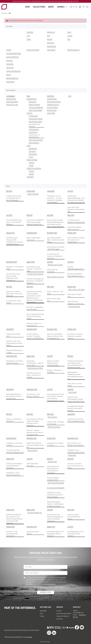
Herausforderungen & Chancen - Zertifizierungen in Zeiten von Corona (55, 504)
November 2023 (52, 329)
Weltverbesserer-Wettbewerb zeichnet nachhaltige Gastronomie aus (75, 376)
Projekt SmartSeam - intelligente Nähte (53, 479)
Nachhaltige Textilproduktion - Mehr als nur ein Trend (35, 363)
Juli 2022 (50, 389)
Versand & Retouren (12, 57)
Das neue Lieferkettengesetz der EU (75, 268)
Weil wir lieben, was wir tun (55, 277)
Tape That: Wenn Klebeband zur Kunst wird (75, 303)
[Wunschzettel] (84, 7)
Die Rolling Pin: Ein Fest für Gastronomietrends (15, 362)
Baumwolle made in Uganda (33, 533)
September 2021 (73, 438)
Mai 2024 (9, 287)
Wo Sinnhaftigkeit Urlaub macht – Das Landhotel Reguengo (14, 222)
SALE (70, 96)
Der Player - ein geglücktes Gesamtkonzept (35, 308)
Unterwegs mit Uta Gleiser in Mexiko (14, 444)
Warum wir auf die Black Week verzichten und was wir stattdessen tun (55, 336)
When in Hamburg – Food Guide (55, 293)
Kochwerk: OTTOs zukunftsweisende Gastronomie (12, 534)
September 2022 (32, 389)
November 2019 (32, 527)
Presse (29, 39)
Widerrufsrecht (52, 46)
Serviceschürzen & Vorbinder (34, 125)
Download (9, 60)
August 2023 (31, 356)
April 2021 (71, 459)
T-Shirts (31, 165)
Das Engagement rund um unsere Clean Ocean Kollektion (76, 534)
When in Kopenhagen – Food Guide (34, 239)
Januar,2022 (71, 414)
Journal (70, 36)
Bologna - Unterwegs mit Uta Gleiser (55, 371)
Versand (30, 637)
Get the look (10, 67)
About (69, 32)
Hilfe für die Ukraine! (54, 427)
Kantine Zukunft (32, 450)
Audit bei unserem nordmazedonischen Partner (74, 517)
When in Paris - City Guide (76, 289)
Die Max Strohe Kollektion (35, 274)
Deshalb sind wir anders (55, 265)
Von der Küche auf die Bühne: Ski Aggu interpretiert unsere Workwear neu (13, 277)
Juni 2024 (70, 262)
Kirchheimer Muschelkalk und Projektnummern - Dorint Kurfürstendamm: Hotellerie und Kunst (75, 364)
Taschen (31, 171)
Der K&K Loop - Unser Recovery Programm (33, 395)
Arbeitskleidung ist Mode (35, 368)
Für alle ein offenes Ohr (35, 513)
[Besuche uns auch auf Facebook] (77, 628)
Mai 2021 (50, 459)
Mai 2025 (30, 215)
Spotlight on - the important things (15, 268)
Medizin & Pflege (32, 160)
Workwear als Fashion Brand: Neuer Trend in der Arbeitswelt (14, 294)
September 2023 (12, 356)
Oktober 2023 (72, 329)
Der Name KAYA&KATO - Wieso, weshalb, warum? (75, 275)
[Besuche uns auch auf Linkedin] (54, 633)
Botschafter (10, 64)
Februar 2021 (10, 510)
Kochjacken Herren (12, 102)
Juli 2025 (70, 191)
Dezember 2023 (32, 329)
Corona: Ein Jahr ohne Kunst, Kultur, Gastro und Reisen (75, 466)
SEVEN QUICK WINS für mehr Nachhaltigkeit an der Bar (35, 445)
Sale (69, 39)
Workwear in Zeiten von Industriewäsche (34, 325)
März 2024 (50, 287)
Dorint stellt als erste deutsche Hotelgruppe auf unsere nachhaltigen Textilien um (55, 518)
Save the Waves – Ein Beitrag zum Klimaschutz (75, 444)
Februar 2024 (72, 287)
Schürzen (30, 113)
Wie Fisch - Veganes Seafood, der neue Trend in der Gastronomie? (35, 433)
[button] (76, 7)
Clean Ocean (51, 113)
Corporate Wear (52, 99)
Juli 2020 (50, 510)
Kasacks (31, 163)
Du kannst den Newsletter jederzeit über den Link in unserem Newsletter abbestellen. (44, 587)
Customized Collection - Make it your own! (75, 228)
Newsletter (30, 32)
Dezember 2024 (32, 233)
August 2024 (31, 262)
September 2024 (12, 262)
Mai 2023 (70, 356)
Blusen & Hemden (34, 104)
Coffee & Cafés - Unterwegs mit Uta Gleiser (55, 423)
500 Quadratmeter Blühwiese (32, 465)
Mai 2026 (9, 191)
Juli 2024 (50, 262)
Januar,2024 (10, 329)
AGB (48, 36)
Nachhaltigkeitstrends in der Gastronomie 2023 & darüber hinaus (14, 396)
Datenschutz (51, 32)
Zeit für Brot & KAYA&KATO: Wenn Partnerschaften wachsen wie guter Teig (35, 222)
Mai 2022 (9, 414)
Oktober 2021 (51, 438)
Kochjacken (32, 102)
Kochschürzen (33, 116)
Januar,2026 (51, 191)
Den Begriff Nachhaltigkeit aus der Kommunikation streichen (76, 408)
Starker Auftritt (52, 462)
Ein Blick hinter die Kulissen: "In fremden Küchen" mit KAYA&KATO (34, 336)
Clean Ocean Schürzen (36, 140)
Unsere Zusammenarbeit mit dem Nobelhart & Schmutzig (14, 466)
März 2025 (71, 215)
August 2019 (51, 527)
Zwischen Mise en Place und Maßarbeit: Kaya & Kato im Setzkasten (14, 198)
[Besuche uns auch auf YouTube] (82, 628)
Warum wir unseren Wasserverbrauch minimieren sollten (53, 363)
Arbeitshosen (33, 148)
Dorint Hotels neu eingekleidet (52, 271)
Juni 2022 (70, 389)
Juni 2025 (9, 215)
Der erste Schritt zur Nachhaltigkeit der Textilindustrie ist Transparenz (53, 470)
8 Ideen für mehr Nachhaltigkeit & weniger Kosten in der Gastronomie (76, 399)
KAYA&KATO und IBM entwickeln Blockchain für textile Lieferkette (55, 495)
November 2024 (52, 233)
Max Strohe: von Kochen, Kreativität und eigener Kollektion (75, 336)
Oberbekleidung (32, 99)
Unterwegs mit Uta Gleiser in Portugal (55, 444)
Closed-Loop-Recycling (13, 71)
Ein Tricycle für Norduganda (56, 488)
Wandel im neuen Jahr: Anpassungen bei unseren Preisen (14, 343)
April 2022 (30, 414)
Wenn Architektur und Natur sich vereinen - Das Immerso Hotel (76, 240)
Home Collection (34, 143)
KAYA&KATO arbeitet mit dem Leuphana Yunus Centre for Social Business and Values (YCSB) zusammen (14, 519)
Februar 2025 (10, 233)
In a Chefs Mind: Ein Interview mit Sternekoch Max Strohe (55, 256)
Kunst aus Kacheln (74, 306)
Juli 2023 (50, 356)
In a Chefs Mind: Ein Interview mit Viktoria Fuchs (76, 221)
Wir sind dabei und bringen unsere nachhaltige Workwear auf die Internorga (35, 422)
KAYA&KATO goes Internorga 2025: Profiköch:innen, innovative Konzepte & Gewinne (15, 241)
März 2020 (71, 510)
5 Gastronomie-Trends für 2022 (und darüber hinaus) (76, 420)
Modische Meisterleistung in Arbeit (14, 351)
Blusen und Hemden (33, 50)
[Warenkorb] (87, 7)
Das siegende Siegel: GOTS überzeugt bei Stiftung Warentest (55, 534)
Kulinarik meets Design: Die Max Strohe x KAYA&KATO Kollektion (35, 281)
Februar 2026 (31, 191)
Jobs (28, 36)
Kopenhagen (72, 455)
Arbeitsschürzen (34, 129)
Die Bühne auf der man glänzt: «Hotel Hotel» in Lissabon (34, 375)
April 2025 (50, 215)
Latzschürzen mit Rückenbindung (34, 136)
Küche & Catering (52, 107)
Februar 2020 (10, 527)
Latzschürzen (33, 132)
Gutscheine (30, 177)
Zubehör (31, 174)
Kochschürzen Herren (35, 121)
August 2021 (10, 459)
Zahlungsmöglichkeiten (14, 53)
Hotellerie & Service (53, 104)
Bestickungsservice (73, 50)
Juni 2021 (30, 459)
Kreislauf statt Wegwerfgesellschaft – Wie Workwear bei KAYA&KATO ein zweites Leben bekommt (76, 199)
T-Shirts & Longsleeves (36, 107)
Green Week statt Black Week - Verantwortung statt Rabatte (55, 240)
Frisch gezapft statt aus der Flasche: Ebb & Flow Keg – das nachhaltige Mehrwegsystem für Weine (56, 397)
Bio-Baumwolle (52, 110)
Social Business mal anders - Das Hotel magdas (56, 248)
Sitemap (50, 39)
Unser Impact (72, 392)
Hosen (29, 146)
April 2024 (30, 287)
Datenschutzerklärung (49, 584)
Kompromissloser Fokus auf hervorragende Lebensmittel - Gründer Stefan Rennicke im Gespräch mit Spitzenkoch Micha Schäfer (35, 297)
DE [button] (71, 7)
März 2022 (50, 414)
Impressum (51, 43)
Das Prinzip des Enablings (56, 483)
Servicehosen (33, 154)
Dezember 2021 (11, 438)
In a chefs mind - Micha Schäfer (14, 302)
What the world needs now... (54, 300)
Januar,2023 (10, 389)
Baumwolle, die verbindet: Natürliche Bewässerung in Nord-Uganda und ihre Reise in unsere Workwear (55, 223)
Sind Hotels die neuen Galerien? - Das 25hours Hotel (34, 269)
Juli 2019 (70, 527)
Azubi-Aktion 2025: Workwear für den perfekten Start (76, 209)
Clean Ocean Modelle (35, 110)
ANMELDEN (46, 592)
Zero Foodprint (52, 417)
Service (8, 75)
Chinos (31, 157)
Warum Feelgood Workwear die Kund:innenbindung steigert (35, 316)
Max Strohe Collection (54, 102)
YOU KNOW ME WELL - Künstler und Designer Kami (15, 451)
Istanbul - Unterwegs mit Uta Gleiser (14, 420)
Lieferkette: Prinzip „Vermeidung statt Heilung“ (76, 451)
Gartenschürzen (11, 99)
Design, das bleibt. (33, 194)
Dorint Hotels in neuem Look (75, 295)
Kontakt (9, 50)
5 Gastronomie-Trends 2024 (13, 335)
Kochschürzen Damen (36, 119)
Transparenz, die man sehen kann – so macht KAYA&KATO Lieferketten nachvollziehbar (55, 199)
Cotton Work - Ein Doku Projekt (75, 385)
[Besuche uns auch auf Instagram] (49, 633)
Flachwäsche (51, 50)
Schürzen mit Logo (12, 104)
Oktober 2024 (72, 233)
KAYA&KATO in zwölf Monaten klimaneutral (13, 474)
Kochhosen (32, 151)
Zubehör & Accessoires (34, 168)
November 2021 (32, 438)
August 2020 (31, 510)
